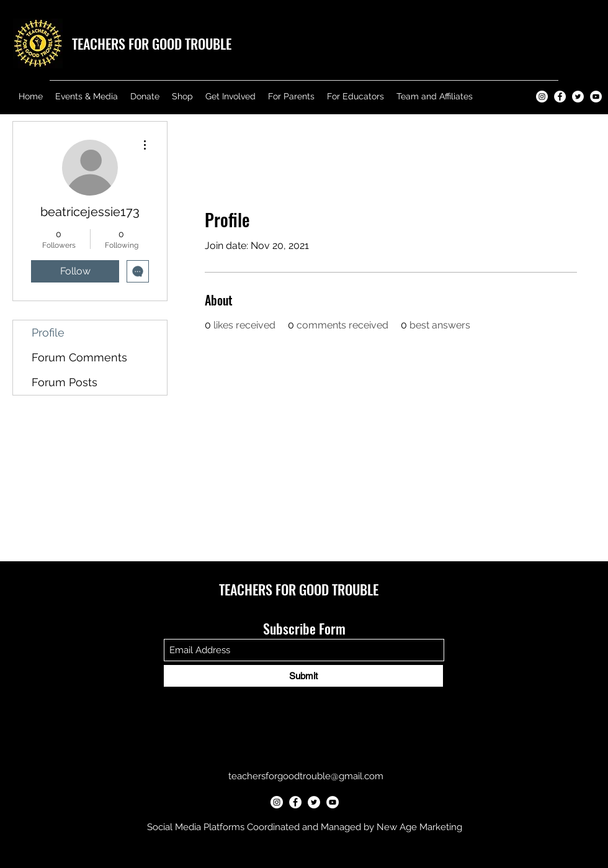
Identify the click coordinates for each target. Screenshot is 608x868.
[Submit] (303, 676)
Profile (48, 332)
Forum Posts (65, 382)
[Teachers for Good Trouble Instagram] (542, 97)
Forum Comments (79, 357)
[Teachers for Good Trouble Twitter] (578, 97)
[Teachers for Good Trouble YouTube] (596, 97)
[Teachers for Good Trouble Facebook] (560, 97)
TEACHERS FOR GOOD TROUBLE (152, 43)
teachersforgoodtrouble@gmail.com (306, 776)
